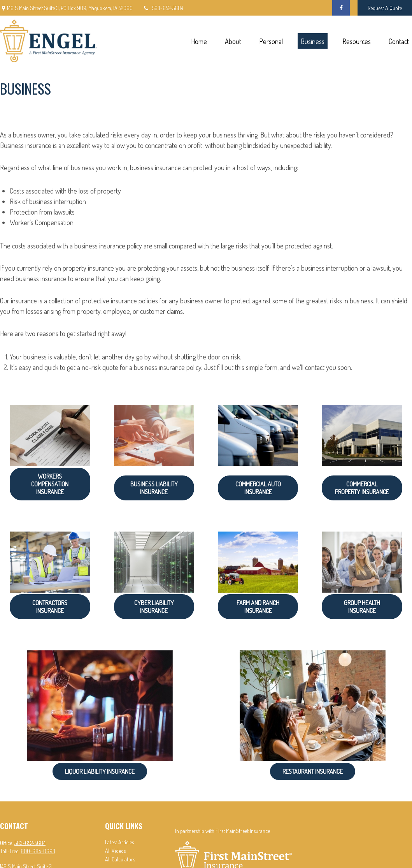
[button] (199, 41)
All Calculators (120, 859)
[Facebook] (341, 8)
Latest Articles (119, 842)
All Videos (115, 851)
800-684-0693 (38, 851)
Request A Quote (385, 8)
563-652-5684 (163, 8)
